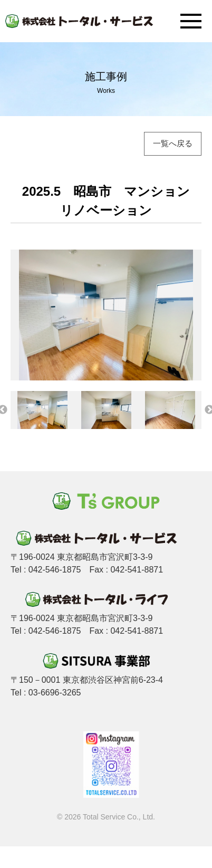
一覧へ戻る (173, 143)
